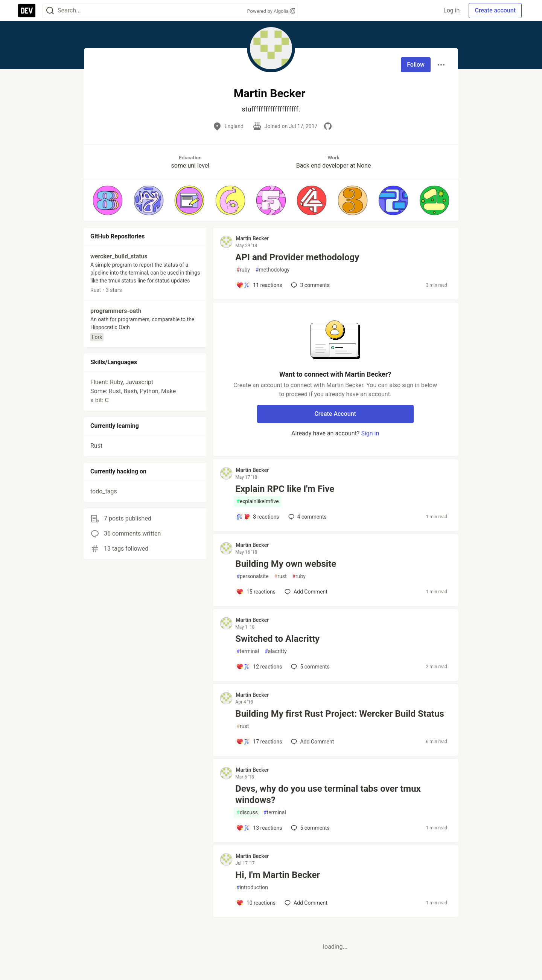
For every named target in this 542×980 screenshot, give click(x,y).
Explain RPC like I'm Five (285, 489)
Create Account (335, 414)
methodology (273, 270)
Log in (451, 10)
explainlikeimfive (257, 501)
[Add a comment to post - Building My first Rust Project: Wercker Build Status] (259, 742)
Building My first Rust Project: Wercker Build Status (340, 714)
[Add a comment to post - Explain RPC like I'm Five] (257, 517)
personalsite (252, 576)
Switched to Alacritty (277, 639)
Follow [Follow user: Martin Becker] (416, 65)
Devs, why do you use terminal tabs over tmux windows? (328, 794)
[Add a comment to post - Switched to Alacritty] (259, 667)
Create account (495, 10)
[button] (108, 200)
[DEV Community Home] (27, 11)
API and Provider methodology (297, 257)
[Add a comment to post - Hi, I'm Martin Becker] (256, 903)
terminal (248, 651)
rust (281, 576)
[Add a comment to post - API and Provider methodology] (259, 285)
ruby (243, 270)
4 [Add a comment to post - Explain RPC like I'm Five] (307, 517)
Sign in (370, 433)
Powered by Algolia (271, 11)
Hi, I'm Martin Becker (278, 875)
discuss (247, 813)
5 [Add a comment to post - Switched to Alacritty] (309, 667)
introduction (252, 888)
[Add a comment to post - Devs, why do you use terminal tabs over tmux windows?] (259, 828)
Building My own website (286, 564)
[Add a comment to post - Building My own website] (256, 592)
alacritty (276, 651)
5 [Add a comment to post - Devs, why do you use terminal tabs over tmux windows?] (309, 828)
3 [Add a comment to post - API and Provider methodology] (309, 285)
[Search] (50, 11)
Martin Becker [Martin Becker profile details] (252, 238)
